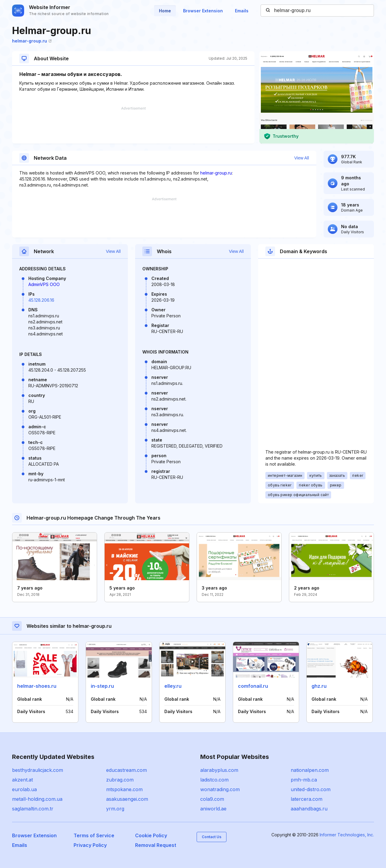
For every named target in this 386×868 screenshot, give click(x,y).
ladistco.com (214, 780)
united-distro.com (311, 789)
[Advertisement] (133, 125)
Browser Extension (203, 11)
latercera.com (307, 799)
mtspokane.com (124, 789)
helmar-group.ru (32, 41)
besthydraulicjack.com (38, 770)
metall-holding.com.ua (37, 799)
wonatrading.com (220, 789)
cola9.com (212, 799)
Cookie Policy (151, 835)
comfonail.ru (253, 686)
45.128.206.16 (41, 300)
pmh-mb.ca (304, 780)
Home (165, 11)
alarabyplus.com (219, 770)
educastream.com (127, 770)
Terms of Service (94, 835)
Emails (242, 11)
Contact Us (212, 837)
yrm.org (115, 809)
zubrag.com (120, 780)
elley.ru (173, 686)
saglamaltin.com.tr (33, 809)
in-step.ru (102, 686)
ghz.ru (319, 686)
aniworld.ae (213, 809)
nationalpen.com (310, 770)
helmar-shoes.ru (37, 686)
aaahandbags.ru (309, 809)
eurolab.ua (24, 789)
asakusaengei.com (127, 799)
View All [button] (302, 158)
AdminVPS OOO (44, 284)
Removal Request (156, 845)
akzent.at (22, 780)
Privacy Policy (90, 845)
